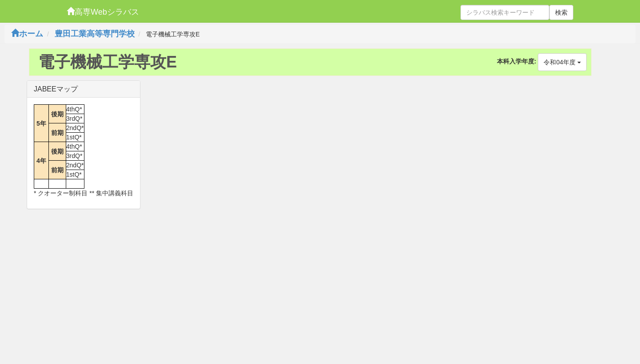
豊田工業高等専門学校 (95, 34)
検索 (561, 12)
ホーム (27, 34)
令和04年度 (562, 62)
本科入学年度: (517, 61)
